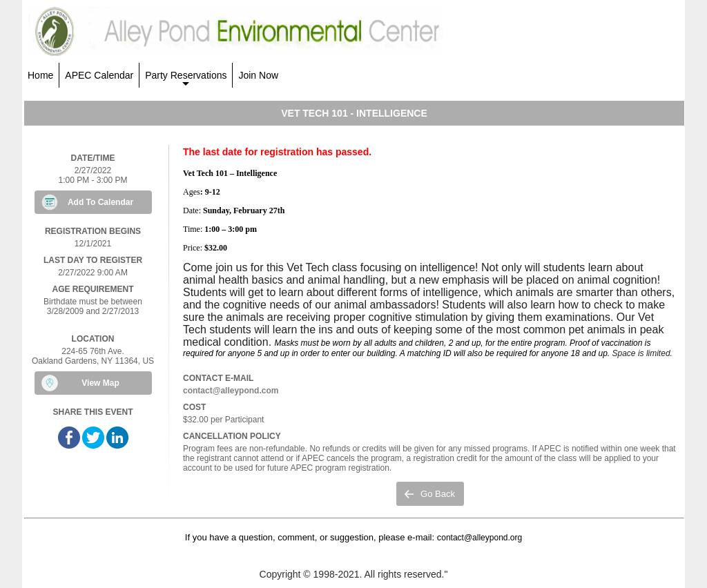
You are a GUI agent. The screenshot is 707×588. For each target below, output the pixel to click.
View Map (100, 383)
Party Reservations (186, 79)
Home (40, 75)
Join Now (258, 75)
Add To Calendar (100, 202)
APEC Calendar (99, 75)
